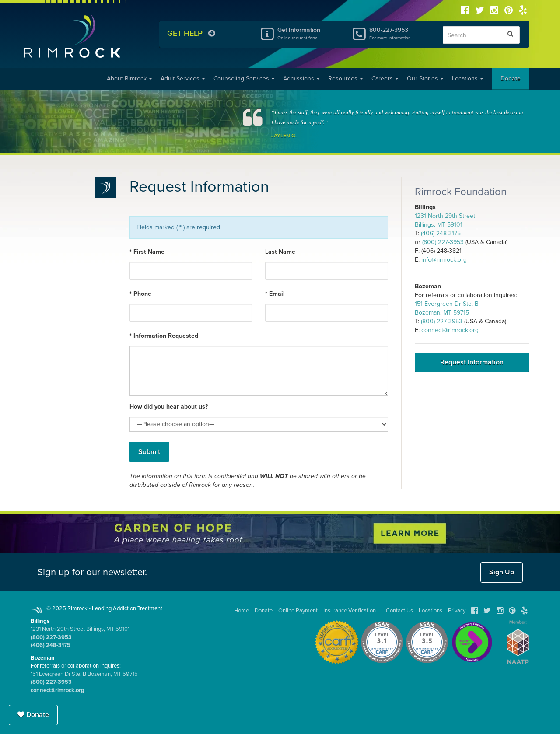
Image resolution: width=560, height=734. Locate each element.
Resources (345, 79)
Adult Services (183, 79)
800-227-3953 (399, 33)
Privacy (457, 611)
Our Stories (425, 79)
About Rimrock (129, 79)
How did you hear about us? (169, 407)
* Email (275, 294)
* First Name (147, 252)
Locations (467, 79)
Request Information (472, 362)
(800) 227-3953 (443, 242)
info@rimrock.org (444, 260)
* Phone (140, 294)
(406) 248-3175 (441, 233)
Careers (385, 79)
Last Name (280, 252)
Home (241, 611)
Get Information (308, 33)
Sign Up (502, 572)
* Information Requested (164, 336)
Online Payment (298, 611)
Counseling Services (244, 79)
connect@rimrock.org (450, 330)
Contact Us (399, 611)
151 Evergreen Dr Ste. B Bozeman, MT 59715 (84, 674)
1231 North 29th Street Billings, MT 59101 (80, 629)
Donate (511, 79)
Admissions (301, 79)
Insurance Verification (350, 611)
